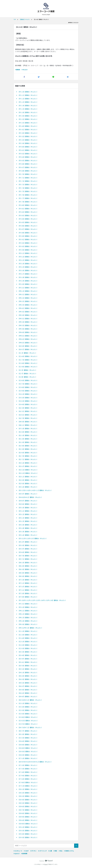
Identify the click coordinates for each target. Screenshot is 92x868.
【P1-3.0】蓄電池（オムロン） (28, 116)
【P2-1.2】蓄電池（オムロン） (28, 257)
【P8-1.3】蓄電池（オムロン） (28, 614)
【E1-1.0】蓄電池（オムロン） (28, 435)
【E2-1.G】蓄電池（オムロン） (28, 470)
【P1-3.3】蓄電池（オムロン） (28, 123)
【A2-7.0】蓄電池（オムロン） (28, 418)
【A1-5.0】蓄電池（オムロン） (28, 408)
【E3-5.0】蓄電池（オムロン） (28, 666)
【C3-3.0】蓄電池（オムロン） (28, 738)
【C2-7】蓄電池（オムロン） (27, 373)
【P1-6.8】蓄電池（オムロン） (28, 171)
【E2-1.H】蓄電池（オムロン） (28, 473)
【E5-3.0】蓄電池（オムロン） (28, 545)
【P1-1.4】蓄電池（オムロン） (28, 105)
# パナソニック (42, 851)
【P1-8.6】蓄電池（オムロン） (28, 226)
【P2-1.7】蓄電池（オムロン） (28, 274)
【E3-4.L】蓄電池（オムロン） (28, 662)
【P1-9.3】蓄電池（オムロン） (28, 246)
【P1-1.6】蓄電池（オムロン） (28, 112)
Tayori (46, 864)
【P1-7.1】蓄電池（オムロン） (28, 178)
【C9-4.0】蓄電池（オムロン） (28, 834)
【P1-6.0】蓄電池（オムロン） (28, 147)
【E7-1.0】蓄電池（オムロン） (28, 580)
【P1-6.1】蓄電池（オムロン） (28, 150)
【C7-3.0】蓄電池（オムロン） (28, 769)
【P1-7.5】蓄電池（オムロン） (28, 191)
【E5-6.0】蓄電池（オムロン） (28, 552)
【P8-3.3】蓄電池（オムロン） (28, 301)
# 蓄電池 (18, 70)
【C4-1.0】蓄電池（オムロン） (28, 394)
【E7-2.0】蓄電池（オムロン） (28, 593)
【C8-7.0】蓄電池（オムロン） (28, 810)
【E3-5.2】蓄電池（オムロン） (28, 669)
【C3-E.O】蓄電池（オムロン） (28, 721)
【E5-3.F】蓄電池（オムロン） (28, 549)
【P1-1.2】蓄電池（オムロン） (28, 99)
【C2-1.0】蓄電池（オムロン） (28, 641)
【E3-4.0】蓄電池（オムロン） (28, 655)
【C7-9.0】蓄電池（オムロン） (28, 776)
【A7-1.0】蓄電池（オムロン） (28, 428)
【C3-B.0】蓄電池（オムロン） (28, 717)
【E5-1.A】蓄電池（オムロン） (28, 535)
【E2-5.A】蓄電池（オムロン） (28, 483)
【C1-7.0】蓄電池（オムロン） (28, 360)
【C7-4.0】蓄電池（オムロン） (28, 772)
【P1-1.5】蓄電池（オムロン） (28, 109)
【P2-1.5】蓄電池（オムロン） (28, 267)
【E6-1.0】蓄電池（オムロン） (28, 562)
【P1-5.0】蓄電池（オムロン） (28, 133)
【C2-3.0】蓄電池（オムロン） (28, 648)
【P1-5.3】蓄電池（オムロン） (28, 140)
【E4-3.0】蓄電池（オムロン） (28, 679)
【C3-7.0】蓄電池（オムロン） (28, 384)
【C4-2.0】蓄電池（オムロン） (28, 398)
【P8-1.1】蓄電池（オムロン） (28, 611)
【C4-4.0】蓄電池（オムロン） (28, 404)
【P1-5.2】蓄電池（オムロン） (28, 136)
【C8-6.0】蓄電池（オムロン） (28, 806)
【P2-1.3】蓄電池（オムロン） (28, 260)
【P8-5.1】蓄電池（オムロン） (28, 318)
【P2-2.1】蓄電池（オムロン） (28, 288)
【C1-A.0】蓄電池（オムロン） (28, 638)
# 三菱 (50, 851)
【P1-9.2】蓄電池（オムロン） (28, 243)
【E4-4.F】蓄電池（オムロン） (28, 696)
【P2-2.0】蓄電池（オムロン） (28, 284)
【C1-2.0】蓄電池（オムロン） (28, 635)
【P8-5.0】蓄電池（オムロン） (28, 315)
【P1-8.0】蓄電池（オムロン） (28, 205)
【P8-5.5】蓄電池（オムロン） (28, 325)
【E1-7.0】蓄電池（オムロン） (28, 456)
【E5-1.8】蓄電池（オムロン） (28, 528)
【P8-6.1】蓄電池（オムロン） (28, 336)
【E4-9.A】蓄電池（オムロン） (28, 504)
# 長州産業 (24, 853)
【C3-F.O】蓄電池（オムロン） (28, 724)
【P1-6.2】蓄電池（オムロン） (28, 154)
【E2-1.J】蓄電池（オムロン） (28, 477)
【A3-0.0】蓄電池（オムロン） (28, 346)
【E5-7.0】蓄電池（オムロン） (28, 556)
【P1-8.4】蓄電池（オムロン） (28, 219)
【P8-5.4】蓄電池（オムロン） (28, 322)
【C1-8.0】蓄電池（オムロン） (28, 363)
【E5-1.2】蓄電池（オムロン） (28, 514)
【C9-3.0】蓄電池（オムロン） (28, 830)
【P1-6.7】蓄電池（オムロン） (28, 167)
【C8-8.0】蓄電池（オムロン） (28, 813)
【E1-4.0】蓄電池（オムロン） (28, 446)
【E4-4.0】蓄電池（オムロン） (28, 690)
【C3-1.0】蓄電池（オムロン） (28, 703)
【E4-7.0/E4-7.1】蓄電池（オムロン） (30, 727)
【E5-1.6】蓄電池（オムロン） (28, 525)
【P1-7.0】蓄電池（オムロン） (28, 174)
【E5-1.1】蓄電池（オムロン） (28, 511)
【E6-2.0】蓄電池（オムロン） (28, 566)
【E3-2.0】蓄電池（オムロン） (28, 734)
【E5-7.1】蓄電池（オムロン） (28, 559)
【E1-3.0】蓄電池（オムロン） (28, 442)
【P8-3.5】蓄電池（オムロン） (28, 305)
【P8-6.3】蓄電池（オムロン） (28, 343)
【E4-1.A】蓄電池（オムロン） (28, 672)
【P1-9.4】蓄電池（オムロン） (28, 250)
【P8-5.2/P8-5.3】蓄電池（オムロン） (30, 628)
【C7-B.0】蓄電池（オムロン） (28, 782)
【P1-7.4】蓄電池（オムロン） (28, 188)
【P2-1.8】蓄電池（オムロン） (28, 277)
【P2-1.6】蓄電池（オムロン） (28, 270)
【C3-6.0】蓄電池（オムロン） (28, 380)
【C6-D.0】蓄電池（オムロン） (28, 751)
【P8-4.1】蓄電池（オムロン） (28, 308)
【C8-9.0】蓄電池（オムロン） (28, 817)
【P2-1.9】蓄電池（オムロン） (28, 281)
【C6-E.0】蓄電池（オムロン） (28, 755)
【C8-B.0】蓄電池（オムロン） (28, 824)
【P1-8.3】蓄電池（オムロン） (28, 215)
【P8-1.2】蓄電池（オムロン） (28, 291)
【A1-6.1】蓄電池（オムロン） (28, 415)
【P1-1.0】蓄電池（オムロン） (28, 92)
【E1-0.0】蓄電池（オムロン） (28, 432)
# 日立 (61, 851)
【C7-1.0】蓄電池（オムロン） (28, 758)
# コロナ (26, 851)
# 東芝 (55, 851)
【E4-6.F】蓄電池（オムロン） (28, 501)
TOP (15, 19)
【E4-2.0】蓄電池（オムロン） (28, 676)
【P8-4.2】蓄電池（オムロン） (28, 312)
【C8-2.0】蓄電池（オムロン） (28, 793)
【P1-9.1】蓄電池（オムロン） (28, 239)
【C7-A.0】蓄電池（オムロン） (28, 779)
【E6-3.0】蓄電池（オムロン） (28, 569)
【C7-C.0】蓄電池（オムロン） (28, 786)
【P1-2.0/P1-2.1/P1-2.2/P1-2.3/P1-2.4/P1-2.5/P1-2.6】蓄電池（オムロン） (42, 600)
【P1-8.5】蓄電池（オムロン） (28, 222)
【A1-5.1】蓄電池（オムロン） (28, 411)
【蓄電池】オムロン (25, 19)
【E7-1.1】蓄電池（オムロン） (28, 583)
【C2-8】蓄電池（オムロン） (27, 377)
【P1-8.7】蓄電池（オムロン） (28, 229)
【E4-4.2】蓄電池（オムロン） (28, 693)
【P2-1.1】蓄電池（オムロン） (28, 253)
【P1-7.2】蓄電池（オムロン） (28, 181)
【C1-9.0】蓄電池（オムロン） (28, 367)
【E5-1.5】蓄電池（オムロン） (28, 521)
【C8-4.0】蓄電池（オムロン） (28, 800)
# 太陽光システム (69, 851)
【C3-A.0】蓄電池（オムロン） (28, 714)
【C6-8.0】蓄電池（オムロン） (28, 745)
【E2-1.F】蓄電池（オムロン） (28, 466)
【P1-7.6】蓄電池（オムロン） (28, 195)
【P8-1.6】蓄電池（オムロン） (28, 621)
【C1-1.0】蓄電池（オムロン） (28, 631)
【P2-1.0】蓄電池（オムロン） (28, 607)
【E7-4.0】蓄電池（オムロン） (28, 597)
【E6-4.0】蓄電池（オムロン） (28, 573)
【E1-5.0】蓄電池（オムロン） (28, 449)
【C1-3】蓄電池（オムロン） (27, 353)
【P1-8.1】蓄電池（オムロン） (28, 209)
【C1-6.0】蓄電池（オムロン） (28, 356)
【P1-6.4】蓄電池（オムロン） (28, 157)
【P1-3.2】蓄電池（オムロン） (28, 119)
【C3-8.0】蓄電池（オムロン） (28, 387)
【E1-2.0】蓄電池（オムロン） (28, 439)
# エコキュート (18, 851)
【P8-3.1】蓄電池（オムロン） (28, 294)
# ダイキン (33, 851)
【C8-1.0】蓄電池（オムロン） (28, 789)
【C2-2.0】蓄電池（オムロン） (28, 645)
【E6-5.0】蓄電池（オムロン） (28, 576)
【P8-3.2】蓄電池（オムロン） (28, 298)
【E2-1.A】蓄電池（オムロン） (28, 463)
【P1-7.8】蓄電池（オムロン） (28, 202)
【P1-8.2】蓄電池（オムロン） (28, 212)
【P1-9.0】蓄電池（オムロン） (28, 236)
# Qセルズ (17, 853)
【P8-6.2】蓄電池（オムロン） (28, 339)
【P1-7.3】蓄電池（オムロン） (28, 184)
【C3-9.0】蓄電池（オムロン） (28, 391)
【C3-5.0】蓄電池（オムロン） (28, 710)
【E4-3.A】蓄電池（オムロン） (28, 683)
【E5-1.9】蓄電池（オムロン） (28, 532)
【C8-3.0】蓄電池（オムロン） (28, 796)
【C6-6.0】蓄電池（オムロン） (28, 741)
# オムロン (25, 70)
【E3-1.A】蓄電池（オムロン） (28, 487)
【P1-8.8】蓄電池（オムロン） (28, 233)
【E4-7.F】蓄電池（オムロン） (28, 731)
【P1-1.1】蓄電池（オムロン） (28, 95)
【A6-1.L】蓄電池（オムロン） (28, 425)
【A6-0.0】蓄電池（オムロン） (28, 422)
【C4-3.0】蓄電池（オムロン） (28, 401)
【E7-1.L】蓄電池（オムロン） (28, 590)
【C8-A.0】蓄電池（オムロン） (28, 820)
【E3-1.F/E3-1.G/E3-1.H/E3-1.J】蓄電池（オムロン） (35, 490)
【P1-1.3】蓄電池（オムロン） (28, 102)
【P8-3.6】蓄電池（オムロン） (28, 624)
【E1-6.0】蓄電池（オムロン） (28, 453)
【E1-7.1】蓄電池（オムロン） (28, 459)
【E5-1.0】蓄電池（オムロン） (28, 508)
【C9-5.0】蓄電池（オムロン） (28, 837)
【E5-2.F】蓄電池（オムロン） (28, 542)
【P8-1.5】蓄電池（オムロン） (28, 617)
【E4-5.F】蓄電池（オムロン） (28, 494)
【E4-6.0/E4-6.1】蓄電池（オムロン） (30, 497)
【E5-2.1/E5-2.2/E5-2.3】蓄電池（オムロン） (33, 538)
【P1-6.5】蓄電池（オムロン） (28, 160)
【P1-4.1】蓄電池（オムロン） (28, 129)
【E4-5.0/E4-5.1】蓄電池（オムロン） (30, 700)
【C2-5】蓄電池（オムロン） (27, 370)
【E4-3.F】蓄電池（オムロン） (28, 686)
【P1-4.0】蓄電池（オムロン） (28, 126)
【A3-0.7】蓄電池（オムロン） (28, 349)
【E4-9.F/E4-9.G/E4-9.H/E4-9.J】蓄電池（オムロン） (35, 762)
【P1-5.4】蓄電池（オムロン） (28, 143)
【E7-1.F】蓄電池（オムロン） (28, 586)
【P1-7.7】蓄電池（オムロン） (28, 198)
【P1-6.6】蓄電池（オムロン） (28, 164)
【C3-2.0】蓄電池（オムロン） (28, 707)
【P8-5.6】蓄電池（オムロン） (28, 329)
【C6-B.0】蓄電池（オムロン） (28, 748)
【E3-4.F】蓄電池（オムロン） (28, 659)
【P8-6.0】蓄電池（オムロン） (28, 332)
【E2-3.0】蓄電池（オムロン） (28, 480)
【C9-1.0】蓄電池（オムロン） (28, 827)
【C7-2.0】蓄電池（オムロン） (28, 765)
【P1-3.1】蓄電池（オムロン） (28, 604)
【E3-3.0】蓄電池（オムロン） (28, 652)
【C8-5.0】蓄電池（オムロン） (28, 803)
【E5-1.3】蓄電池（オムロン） (28, 518)
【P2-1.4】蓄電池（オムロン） (28, 264)
